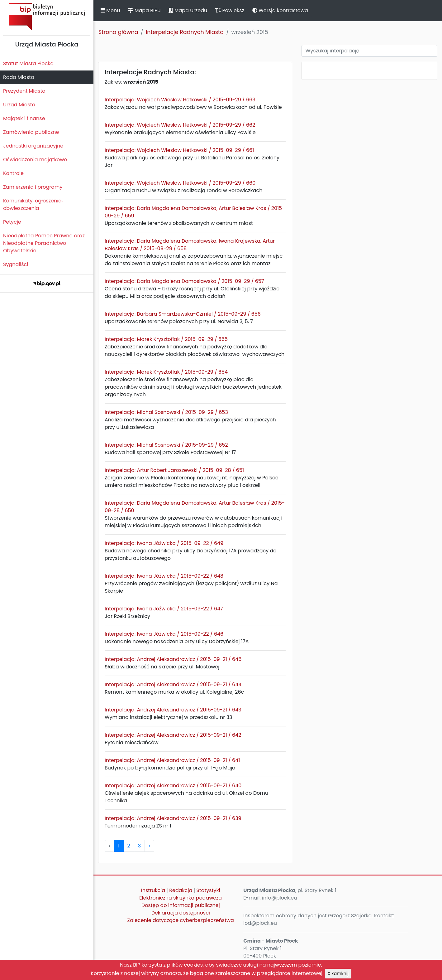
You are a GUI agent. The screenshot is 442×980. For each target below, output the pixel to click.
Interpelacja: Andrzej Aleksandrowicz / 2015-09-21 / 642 (173, 735)
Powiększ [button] (230, 10)
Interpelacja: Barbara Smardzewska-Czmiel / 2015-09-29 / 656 (183, 314)
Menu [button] (110, 10)
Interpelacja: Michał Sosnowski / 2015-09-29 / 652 (166, 445)
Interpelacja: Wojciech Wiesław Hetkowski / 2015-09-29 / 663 (180, 100)
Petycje (12, 222)
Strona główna (118, 32)
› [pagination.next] (149, 846)
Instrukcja (153, 890)
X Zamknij (338, 973)
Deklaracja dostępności (181, 913)
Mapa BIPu (144, 10)
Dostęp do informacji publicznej (181, 905)
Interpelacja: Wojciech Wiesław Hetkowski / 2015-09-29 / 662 (180, 125)
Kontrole (13, 173)
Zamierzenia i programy (33, 187)
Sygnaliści (16, 264)
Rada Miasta (19, 77)
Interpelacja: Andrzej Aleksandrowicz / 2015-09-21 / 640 (173, 786)
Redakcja (181, 890)
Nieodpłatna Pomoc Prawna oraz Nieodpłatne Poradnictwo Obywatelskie (44, 243)
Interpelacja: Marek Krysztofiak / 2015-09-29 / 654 (166, 372)
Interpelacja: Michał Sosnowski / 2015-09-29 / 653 (166, 412)
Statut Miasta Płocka (28, 63)
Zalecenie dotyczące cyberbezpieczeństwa (181, 920)
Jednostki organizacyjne (33, 146)
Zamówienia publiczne (31, 132)
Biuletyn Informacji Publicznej (47, 17)
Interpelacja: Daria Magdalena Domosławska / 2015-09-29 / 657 (184, 281)
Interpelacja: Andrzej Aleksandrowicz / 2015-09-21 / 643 (173, 710)
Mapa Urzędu (188, 10)
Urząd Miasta (19, 105)
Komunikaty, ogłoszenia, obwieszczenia (33, 204)
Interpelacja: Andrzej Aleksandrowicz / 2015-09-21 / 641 (172, 760)
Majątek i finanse (24, 118)
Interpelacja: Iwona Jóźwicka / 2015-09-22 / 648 (164, 576)
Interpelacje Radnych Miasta (185, 32)
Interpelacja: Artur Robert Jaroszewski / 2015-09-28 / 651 (174, 470)
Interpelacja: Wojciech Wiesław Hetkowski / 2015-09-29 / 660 (180, 183)
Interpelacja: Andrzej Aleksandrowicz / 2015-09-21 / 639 (173, 818)
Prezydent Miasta (24, 91)
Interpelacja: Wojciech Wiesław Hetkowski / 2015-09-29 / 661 (179, 150)
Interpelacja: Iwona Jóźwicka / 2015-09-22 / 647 (164, 609)
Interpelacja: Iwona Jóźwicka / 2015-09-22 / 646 (164, 634)
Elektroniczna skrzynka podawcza (181, 898)
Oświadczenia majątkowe (35, 160)
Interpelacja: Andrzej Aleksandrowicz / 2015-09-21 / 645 (173, 659)
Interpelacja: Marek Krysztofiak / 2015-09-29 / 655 (166, 339)
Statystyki (208, 890)
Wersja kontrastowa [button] (280, 10)
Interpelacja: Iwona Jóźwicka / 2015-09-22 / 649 (164, 543)
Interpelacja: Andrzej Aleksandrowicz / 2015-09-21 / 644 (173, 684)
